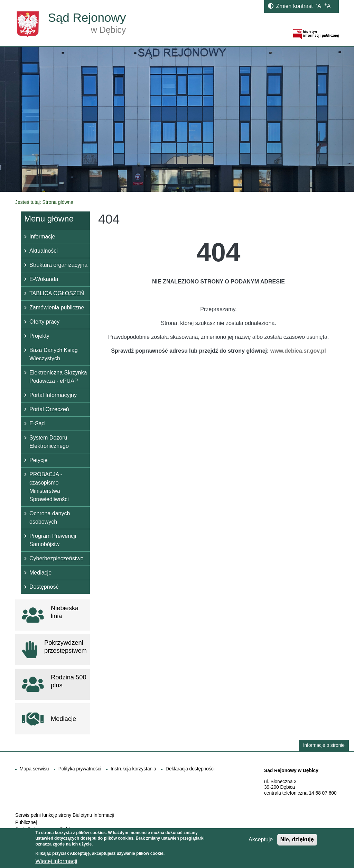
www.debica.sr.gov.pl (298, 351)
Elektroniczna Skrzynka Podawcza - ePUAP (58, 377)
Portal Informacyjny (53, 395)
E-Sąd (37, 423)
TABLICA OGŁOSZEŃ (57, 293)
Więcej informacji (56, 863)
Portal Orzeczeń (49, 409)
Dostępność (44, 587)
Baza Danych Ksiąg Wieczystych (54, 354)
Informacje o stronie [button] (324, 745)
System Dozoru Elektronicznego (49, 442)
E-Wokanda (44, 279)
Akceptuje (261, 842)
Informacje (42, 237)
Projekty (39, 336)
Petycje (38, 460)
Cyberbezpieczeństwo (57, 558)
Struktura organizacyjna (58, 265)
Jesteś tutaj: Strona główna (44, 202)
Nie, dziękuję (297, 842)
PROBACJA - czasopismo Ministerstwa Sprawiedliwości (49, 487)
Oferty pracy (44, 322)
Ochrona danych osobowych (50, 518)
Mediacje (40, 573)
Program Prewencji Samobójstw (53, 540)
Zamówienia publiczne (57, 308)
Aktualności (44, 251)
